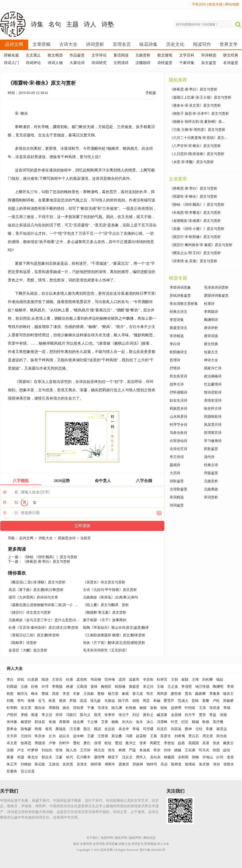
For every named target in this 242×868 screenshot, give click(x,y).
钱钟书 (152, 764)
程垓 (108, 743)
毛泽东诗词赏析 (216, 288)
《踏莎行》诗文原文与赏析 (30, 612)
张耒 (143, 743)
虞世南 (176, 694)
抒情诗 (175, 368)
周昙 (146, 701)
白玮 (220, 757)
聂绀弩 (99, 757)
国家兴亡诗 (213, 368)
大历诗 (175, 473)
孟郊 (122, 680)
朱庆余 (40, 736)
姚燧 (178, 750)
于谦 (90, 708)
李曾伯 (169, 743)
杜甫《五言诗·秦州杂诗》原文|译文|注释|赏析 (44, 628)
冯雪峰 (162, 722)
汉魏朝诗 (143, 63)
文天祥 (12, 736)
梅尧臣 (106, 687)
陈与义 (85, 715)
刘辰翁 (176, 729)
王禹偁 (82, 687)
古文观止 (33, 55)
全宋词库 (99, 844)
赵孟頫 (141, 736)
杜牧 (35, 687)
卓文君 (12, 743)
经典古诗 (211, 465)
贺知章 (78, 708)
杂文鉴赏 (209, 63)
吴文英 (26, 708)
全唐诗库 (86, 844)
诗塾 (108, 24)
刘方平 (190, 715)
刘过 (136, 715)
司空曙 (148, 729)
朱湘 (52, 722)
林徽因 (169, 757)
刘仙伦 (47, 750)
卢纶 (216, 701)
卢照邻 (12, 715)
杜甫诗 (209, 304)
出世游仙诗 (178, 441)
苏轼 (21, 680)
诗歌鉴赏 (177, 481)
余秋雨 (183, 757)
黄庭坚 (134, 687)
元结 (199, 729)
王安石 (57, 680)
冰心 (150, 722)
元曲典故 (211, 489)
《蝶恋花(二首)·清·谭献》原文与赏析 (37, 582)
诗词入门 (11, 63)
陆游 (45, 680)
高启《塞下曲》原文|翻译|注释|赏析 (36, 590)
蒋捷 (35, 715)
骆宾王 (228, 694)
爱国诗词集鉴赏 (216, 296)
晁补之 (148, 715)
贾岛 (188, 694)
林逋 (70, 687)
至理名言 (122, 44)
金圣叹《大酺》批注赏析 (28, 650)
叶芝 (174, 722)
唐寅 (63, 701)
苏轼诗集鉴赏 (180, 296)
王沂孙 (85, 750)
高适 (83, 701)
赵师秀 (176, 708)
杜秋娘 (131, 708)
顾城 (195, 722)
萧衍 (87, 743)
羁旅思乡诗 (67, 538)
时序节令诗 (178, 425)
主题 (72, 24)
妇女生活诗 (178, 400)
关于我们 (93, 838)
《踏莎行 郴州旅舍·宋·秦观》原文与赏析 (201, 245)
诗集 (37, 24)
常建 (209, 729)
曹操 (45, 694)
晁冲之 (131, 743)
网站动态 (149, 838)
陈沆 (87, 729)
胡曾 (136, 701)
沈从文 (127, 757)
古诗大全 (68, 44)
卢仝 (21, 750)
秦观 (125, 694)
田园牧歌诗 (213, 417)
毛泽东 (103, 708)
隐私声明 (121, 838)
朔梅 (195, 757)
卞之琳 (92, 722)
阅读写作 (202, 44)
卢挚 (52, 743)
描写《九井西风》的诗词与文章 (33, 597)
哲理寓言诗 (213, 433)
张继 (31, 701)
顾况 (98, 729)
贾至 (202, 715)
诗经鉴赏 (165, 63)
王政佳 (54, 764)
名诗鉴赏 (231, 63)
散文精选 (55, 55)
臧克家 (162, 715)
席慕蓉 (64, 722)
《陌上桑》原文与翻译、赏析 (106, 605)
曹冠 (118, 743)
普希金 (12, 729)
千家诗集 (187, 63)
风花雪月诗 (213, 425)
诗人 (90, 24)
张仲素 (12, 722)
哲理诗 (175, 360)
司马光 (204, 750)
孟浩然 (82, 680)
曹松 (77, 743)
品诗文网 (14, 44)
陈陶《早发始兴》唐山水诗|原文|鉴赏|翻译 (116, 628)
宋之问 (148, 687)
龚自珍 (40, 708)
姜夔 (206, 701)
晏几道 (138, 694)
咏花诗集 (148, 44)
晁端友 (61, 729)
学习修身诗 (213, 441)
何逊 (21, 757)
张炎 (216, 743)
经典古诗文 (178, 312)
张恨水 (229, 764)
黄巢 (10, 757)
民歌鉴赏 (211, 449)
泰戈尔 (33, 757)
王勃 (174, 680)
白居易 (33, 680)
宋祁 (59, 715)
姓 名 (11, 492)
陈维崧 (190, 764)
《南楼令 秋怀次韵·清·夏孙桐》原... (197, 122)
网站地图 (232, 4)
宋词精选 (177, 497)
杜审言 (162, 680)
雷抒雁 (218, 722)
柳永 (24, 113)
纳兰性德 (202, 687)
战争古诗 (177, 384)
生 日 (11, 513)
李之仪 (47, 715)
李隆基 (215, 694)
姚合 (66, 708)
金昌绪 (176, 715)
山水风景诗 (178, 417)
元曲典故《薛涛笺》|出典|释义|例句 (110, 597)
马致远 (110, 701)
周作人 (141, 757)
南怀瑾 (96, 764)
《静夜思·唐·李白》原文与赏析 (47, 562)
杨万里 (113, 694)
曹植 (101, 694)
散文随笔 (165, 55)
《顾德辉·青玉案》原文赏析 (105, 612)
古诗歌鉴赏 (178, 489)
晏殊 (94, 687)
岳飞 (42, 701)
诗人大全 (15, 668)
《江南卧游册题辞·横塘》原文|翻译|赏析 (114, 635)
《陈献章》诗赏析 (23, 643)
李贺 (66, 694)
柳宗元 (22, 694)
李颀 (227, 708)
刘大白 (127, 722)
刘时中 (64, 743)
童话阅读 (121, 55)
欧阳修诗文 (178, 352)
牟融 (157, 701)
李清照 (187, 687)
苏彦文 (166, 736)
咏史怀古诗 (213, 409)
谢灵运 (222, 729)
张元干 (124, 715)
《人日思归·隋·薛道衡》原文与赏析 (197, 154)
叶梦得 (33, 750)
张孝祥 (110, 715)
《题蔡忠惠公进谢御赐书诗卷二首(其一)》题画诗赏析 (50, 605)
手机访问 (199, 4)
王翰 (160, 687)
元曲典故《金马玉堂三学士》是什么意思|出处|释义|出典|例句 (56, 620)
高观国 (194, 743)
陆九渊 (117, 708)
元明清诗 (121, 63)
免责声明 (107, 838)
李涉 (157, 750)
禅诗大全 (211, 360)
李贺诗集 (177, 320)
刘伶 (167, 750)
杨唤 (115, 722)
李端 (136, 729)
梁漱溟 (124, 764)
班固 (216, 750)
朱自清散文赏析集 (184, 304)
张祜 (217, 764)
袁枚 (154, 708)
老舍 (230, 757)
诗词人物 (55, 63)
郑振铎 (138, 764)
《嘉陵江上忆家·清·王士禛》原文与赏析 (201, 97)
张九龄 (96, 701)
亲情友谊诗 (213, 400)
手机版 (151, 93)
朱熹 (52, 701)
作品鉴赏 (77, 55)
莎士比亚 (28, 771)
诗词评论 (33, 63)
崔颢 (185, 680)
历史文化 (175, 44)
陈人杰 (71, 750)
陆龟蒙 (26, 729)
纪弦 (185, 722)
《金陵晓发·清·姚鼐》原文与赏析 (195, 221)
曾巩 (49, 729)
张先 (111, 750)
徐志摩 (78, 722)
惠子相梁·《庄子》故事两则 (105, 620)
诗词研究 (99, 63)
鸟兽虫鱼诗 (178, 433)
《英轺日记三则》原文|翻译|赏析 (34, 635)
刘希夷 (180, 736)
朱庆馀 (204, 764)
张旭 (59, 750)
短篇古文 (211, 352)
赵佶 (227, 750)
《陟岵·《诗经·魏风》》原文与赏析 (50, 557)
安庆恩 (68, 764)
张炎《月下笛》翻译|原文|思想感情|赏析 (114, 643)
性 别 (11, 502)
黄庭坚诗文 (178, 328)
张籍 (223, 715)
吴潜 (206, 743)
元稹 (24, 687)
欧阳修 (120, 687)
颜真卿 (200, 694)
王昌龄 (89, 694)
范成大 (183, 701)
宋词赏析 (211, 497)
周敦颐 (54, 708)
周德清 (40, 743)
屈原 (55, 694)
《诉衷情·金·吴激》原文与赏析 (193, 261)
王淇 (202, 708)
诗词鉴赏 (177, 505)
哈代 (70, 757)
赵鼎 (181, 743)
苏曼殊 (12, 771)
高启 (164, 764)
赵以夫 (64, 736)
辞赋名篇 (11, 55)
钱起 (220, 680)
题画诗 (175, 465)
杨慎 (143, 708)
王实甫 (190, 750)
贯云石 (194, 736)
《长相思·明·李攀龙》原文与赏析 (195, 213)
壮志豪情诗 (213, 384)
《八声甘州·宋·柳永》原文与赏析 (195, 146)
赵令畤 (78, 736)
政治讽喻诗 (213, 376)
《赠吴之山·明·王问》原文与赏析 (195, 253)
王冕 (154, 736)
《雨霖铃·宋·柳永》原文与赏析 (193, 197)
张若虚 (215, 708)
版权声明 (135, 838)
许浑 (45, 687)
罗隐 (73, 701)
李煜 (230, 687)
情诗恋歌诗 (213, 392)
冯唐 (129, 736)
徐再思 (26, 743)
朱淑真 (145, 750)
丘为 (52, 736)
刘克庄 (162, 729)
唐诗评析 (211, 328)
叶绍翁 (190, 708)
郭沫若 (40, 722)
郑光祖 (222, 736)
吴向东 (155, 757)
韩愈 (10, 694)
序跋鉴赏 (211, 473)
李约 (21, 701)
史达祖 (110, 729)
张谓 (98, 743)
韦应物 (96, 680)
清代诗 (209, 457)
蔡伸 (188, 729)
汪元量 (75, 729)
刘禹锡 (12, 687)
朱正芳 (12, 764)
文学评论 (99, 55)
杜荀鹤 (12, 708)
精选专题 (216, 4)
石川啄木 (83, 757)
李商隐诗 (211, 312)
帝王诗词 (177, 457)
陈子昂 (124, 701)
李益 (213, 715)
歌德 (206, 722)
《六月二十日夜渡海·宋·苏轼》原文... (198, 138)
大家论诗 (77, 63)
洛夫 (139, 722)
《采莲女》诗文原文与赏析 (104, 582)
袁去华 (124, 729)
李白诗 (175, 344)
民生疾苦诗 (178, 376)
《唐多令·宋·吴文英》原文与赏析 (195, 106)
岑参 (76, 694)
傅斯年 (110, 764)
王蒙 (59, 757)
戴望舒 (26, 722)
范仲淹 (110, 680)
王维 (195, 680)
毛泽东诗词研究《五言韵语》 (106, 650)
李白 (10, 680)
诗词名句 (137, 844)
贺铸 (195, 701)
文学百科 (187, 55)
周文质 (208, 736)
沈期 (10, 750)
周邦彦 (162, 694)
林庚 (122, 750)
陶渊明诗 (211, 320)
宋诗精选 (209, 55)
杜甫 (70, 680)
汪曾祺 (103, 736)
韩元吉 (99, 750)
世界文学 (229, 44)
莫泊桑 (117, 736)
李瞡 (24, 715)
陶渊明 (218, 687)
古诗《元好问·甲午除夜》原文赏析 (110, 590)
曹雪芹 (169, 701)
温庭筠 (134, 680)
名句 (55, 24)
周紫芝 (155, 743)
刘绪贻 (26, 764)
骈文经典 (231, 55)
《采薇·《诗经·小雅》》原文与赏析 (197, 229)
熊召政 (40, 764)
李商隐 (57, 687)
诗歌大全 (46, 538)
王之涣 (173, 687)
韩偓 (38, 729)
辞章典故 (150, 844)
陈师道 (176, 764)
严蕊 (132, 750)
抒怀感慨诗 (178, 392)
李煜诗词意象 (180, 288)
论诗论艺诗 (178, 449)
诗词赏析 (95, 44)
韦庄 (150, 694)
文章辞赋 (42, 44)
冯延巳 (71, 715)
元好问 (26, 736)
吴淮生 (82, 764)
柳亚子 (113, 757)
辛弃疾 (148, 680)
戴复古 (228, 743)
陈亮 (98, 715)
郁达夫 (47, 757)
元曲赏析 (143, 55)
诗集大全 (125, 844)
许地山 (208, 757)
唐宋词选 (211, 336)
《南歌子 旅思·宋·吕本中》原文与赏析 (199, 114)
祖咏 (164, 708)
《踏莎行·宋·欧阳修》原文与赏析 (195, 237)
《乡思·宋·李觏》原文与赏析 (192, 162)
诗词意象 (112, 844)
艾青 (105, 722)
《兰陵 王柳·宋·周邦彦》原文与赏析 (198, 130)
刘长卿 (207, 680)
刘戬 (10, 701)
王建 (90, 736)
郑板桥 (228, 701)
